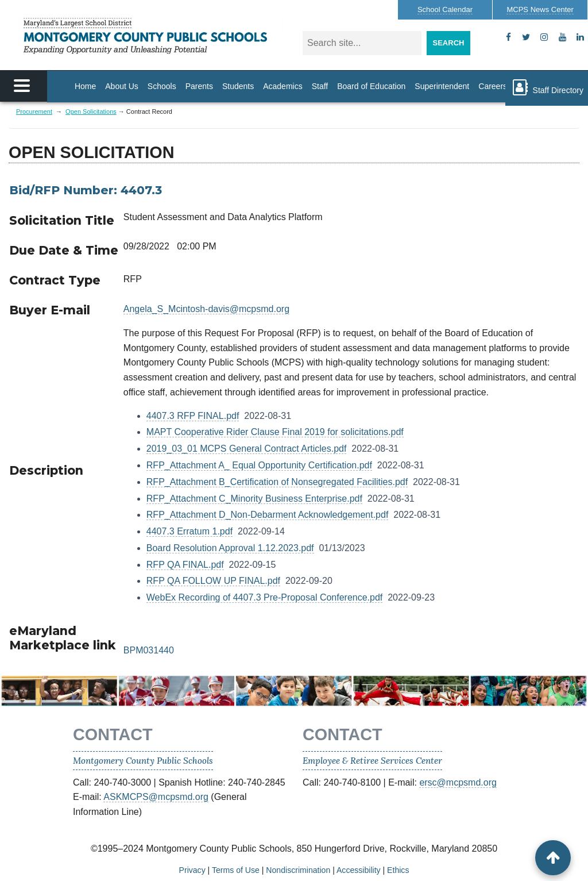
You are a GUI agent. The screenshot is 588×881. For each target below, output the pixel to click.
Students (238, 86)
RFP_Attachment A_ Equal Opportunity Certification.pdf (259, 465)
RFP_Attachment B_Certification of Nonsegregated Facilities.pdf (277, 482)
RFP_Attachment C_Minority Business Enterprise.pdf (254, 499)
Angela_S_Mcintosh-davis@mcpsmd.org (206, 309)
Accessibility (359, 870)
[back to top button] (553, 858)
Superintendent (442, 86)
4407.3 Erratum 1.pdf (189, 531)
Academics (283, 86)
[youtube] (562, 37)
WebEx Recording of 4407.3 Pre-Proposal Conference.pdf (265, 597)
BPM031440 (149, 650)
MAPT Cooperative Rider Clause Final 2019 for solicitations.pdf (275, 432)
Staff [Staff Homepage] (320, 86)
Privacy (192, 870)
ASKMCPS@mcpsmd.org (156, 797)
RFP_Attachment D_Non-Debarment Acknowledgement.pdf (268, 515)
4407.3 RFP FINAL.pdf (193, 416)
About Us (122, 86)
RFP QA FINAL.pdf (185, 565)
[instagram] (544, 37)
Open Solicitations (91, 111)
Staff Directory (547, 87)
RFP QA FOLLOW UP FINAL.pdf (213, 581)
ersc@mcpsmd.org (458, 782)
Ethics (398, 870)
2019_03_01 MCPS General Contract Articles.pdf (247, 449)
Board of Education (371, 86)
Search (449, 43)
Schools (162, 86)
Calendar (445, 9)
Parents (199, 86)
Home (85, 86)
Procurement (34, 111)
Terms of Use (236, 870)
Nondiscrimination (298, 870)
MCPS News (540, 9)
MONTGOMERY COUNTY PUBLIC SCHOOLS (151, 36)
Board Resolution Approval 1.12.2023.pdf (230, 548)
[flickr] (580, 37)
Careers (493, 86)
